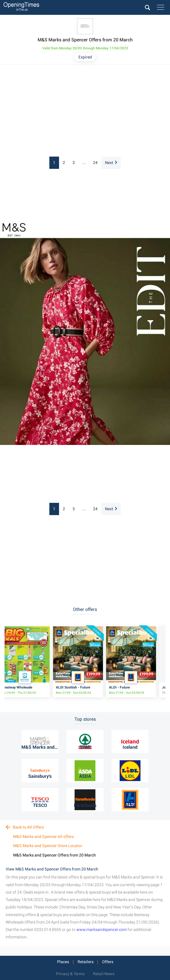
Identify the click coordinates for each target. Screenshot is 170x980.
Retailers (86, 962)
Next (111, 163)
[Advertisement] (85, 111)
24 (95, 163)
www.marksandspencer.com (102, 930)
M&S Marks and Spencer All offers (43, 837)
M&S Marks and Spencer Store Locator (48, 846)
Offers (108, 962)
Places (63, 962)
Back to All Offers (25, 827)
